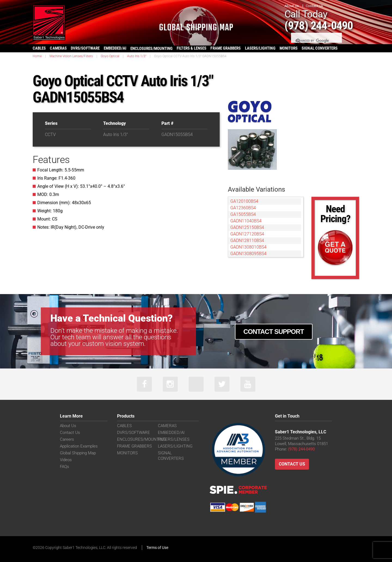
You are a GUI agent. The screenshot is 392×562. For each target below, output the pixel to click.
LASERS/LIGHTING (260, 48)
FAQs (65, 467)
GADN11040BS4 (246, 221)
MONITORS (289, 48)
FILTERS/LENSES (174, 439)
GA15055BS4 (243, 214)
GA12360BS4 (243, 208)
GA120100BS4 (244, 201)
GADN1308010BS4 (248, 247)
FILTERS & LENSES (192, 48)
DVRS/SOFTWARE (85, 48)
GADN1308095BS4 (248, 254)
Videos (66, 460)
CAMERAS (58, 48)
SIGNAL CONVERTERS (320, 48)
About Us (292, 6)
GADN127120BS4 (247, 234)
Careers (67, 439)
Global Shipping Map (78, 453)
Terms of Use (157, 548)
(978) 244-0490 (319, 25)
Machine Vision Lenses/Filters (71, 56)
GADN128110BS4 (247, 241)
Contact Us (315, 6)
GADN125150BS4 (247, 227)
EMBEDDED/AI (115, 48)
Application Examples (79, 446)
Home (37, 56)
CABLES (39, 48)
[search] (316, 41)
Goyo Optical (110, 56)
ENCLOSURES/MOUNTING (141, 439)
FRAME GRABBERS (226, 48)
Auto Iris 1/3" (137, 56)
